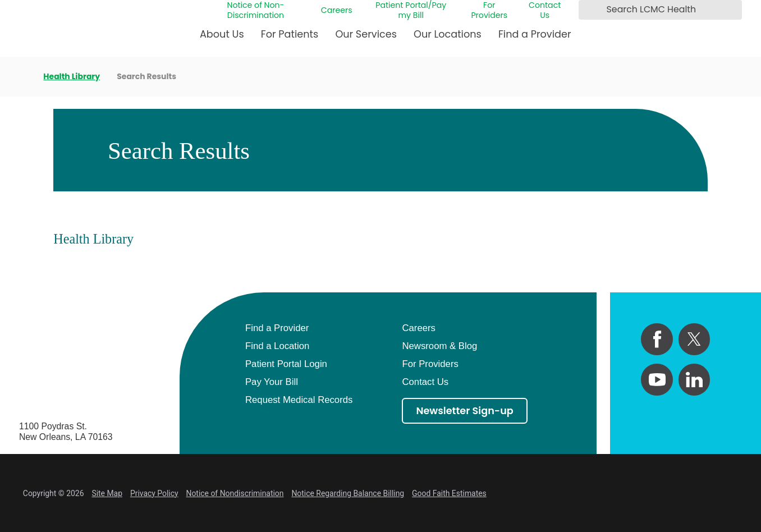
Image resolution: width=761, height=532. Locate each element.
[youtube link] (657, 380)
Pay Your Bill (272, 382)
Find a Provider (535, 34)
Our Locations (448, 34)
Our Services (366, 34)
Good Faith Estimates (449, 493)
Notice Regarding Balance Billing (348, 493)
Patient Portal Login (286, 364)
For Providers (489, 10)
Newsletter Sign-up (464, 411)
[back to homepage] (23, 77)
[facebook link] (657, 339)
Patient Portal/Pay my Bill (411, 10)
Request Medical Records (299, 400)
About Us (222, 34)
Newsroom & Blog (439, 346)
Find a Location (277, 346)
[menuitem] (222, 39)
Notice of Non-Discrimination (255, 10)
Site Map (107, 493)
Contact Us (545, 10)
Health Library (72, 77)
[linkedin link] (694, 380)
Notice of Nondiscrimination (235, 493)
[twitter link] (694, 339)
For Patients (290, 34)
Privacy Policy (154, 493)
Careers (337, 10)
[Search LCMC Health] (589, 10)
